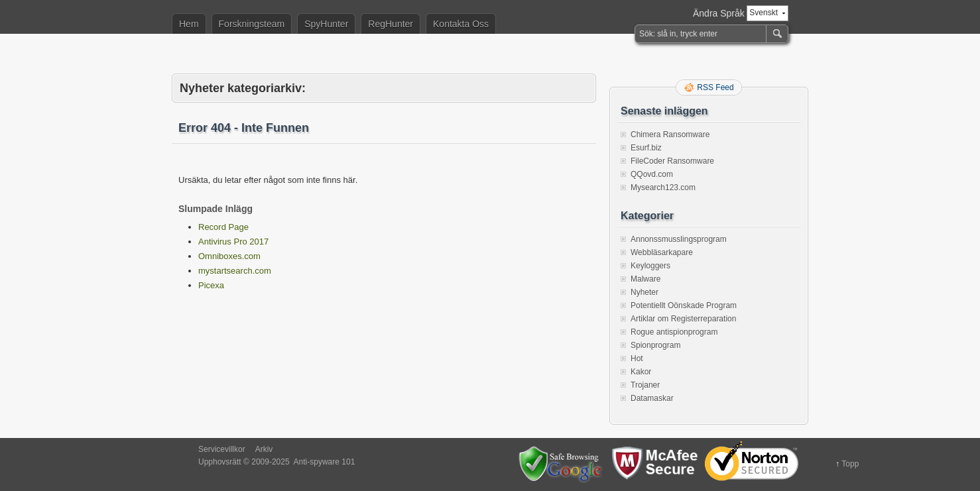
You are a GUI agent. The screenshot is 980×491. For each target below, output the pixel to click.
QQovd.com (652, 174)
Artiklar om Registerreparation (683, 319)
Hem (189, 24)
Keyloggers (650, 266)
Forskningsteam (252, 24)
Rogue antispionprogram (674, 332)
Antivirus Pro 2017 (233, 242)
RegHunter (391, 24)
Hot (637, 358)
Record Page (223, 227)
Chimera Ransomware (670, 135)
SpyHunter (326, 24)
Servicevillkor (222, 449)
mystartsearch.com (235, 271)
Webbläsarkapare (662, 252)
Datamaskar (652, 398)
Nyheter (644, 292)
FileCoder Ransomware (672, 161)
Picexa (211, 285)
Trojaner (645, 385)
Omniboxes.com (229, 256)
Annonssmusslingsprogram (679, 239)
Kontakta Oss (461, 24)
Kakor (641, 372)
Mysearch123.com (663, 188)
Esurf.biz (646, 148)
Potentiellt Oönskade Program (684, 305)
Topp (850, 464)
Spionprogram (655, 345)
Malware (645, 279)
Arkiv (264, 449)
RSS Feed (715, 87)
